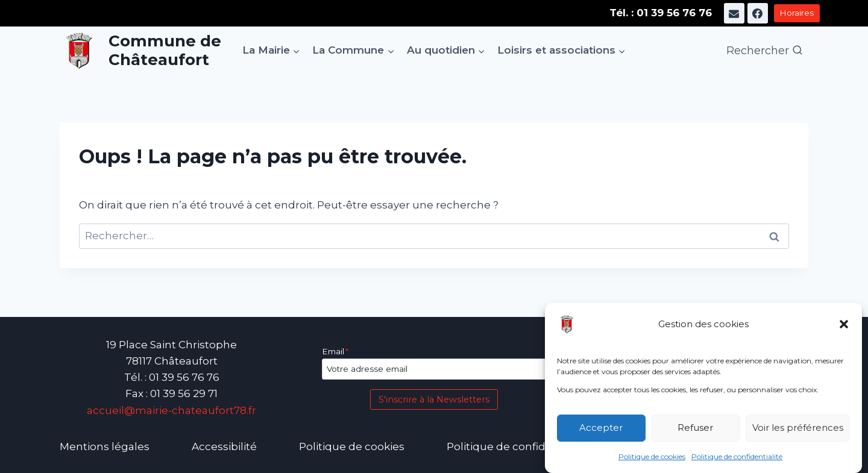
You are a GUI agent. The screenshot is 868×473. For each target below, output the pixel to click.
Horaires (797, 13)
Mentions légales (105, 446)
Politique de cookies (652, 456)
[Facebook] (758, 13)
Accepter (601, 428)
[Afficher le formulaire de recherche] (765, 51)
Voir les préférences (798, 428)
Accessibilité (224, 446)
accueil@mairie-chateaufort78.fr (171, 410)
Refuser (695, 428)
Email (335, 351)
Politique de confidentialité (737, 456)
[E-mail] (734, 13)
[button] (844, 324)
